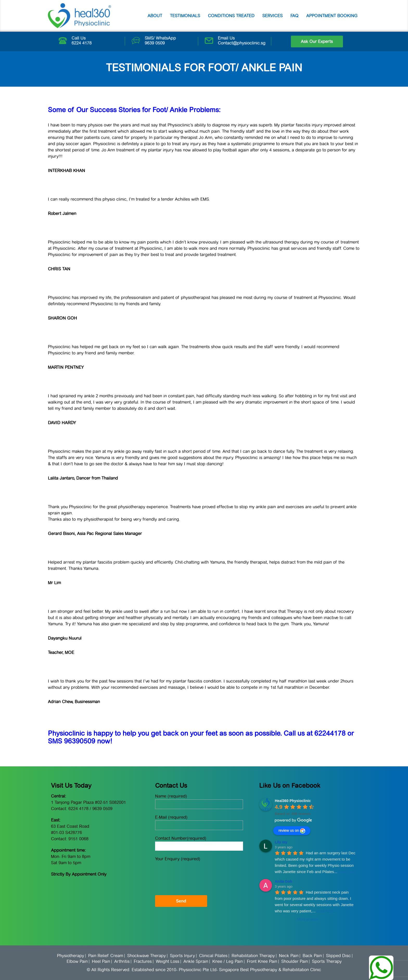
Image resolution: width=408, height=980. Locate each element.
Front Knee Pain (262, 962)
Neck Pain (289, 956)
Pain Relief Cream (106, 956)
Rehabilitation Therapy (253, 956)
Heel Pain (101, 962)
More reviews (308, 919)
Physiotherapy (71, 956)
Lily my (281, 842)
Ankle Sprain (196, 962)
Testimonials (185, 16)
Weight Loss (168, 962)
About (155, 16)
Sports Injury (182, 956)
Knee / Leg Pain (228, 962)
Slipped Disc (338, 956)
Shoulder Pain (295, 962)
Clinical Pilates (213, 956)
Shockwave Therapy (146, 956)
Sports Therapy (327, 962)
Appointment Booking (332, 16)
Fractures (143, 962)
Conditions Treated (231, 16)
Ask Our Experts (317, 42)
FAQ (294, 16)
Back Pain (312, 956)
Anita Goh (283, 881)
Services (272, 16)
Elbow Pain (77, 962)
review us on (292, 831)
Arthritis (122, 962)
